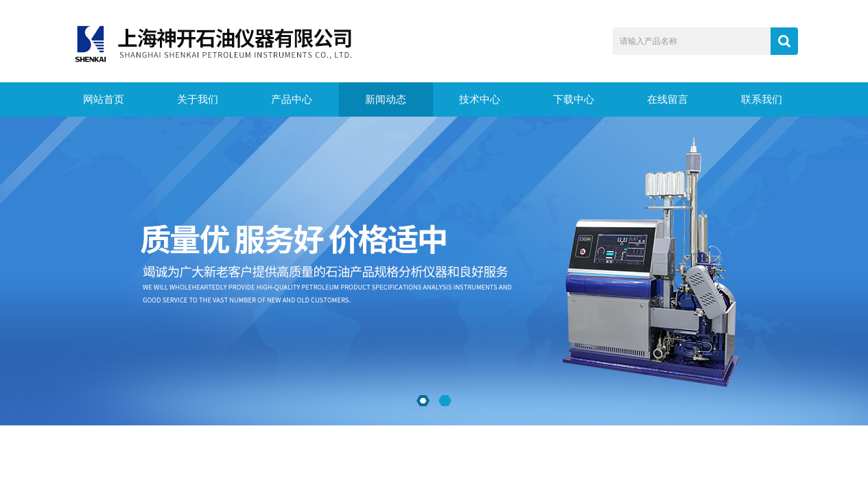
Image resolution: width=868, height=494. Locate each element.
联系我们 (762, 99)
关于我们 (198, 99)
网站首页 (104, 99)
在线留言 (668, 99)
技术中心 (480, 99)
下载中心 (574, 99)
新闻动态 (386, 99)
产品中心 (292, 99)
